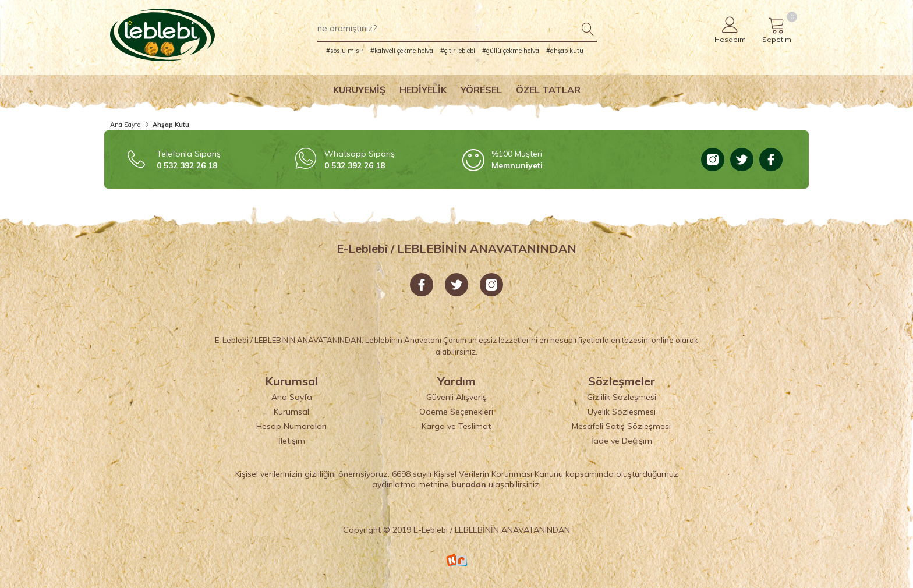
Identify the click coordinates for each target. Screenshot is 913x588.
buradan (469, 484)
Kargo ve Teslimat (456, 426)
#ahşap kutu (565, 51)
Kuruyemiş (359, 90)
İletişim (292, 441)
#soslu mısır (345, 51)
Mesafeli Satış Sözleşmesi (621, 426)
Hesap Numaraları (291, 426)
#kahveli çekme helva (402, 51)
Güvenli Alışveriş (456, 397)
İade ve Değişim (622, 441)
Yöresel (481, 90)
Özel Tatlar (548, 90)
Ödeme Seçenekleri (456, 412)
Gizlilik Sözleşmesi (622, 397)
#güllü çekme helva (511, 51)
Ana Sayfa (125, 125)
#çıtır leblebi (458, 51)
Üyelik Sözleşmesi (622, 412)
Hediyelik (423, 90)
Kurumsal (291, 412)
